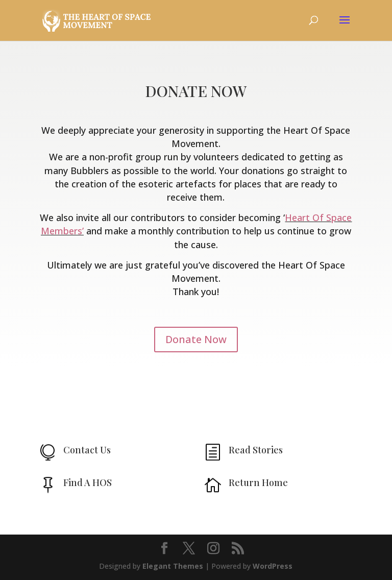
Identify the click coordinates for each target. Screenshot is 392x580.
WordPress (273, 566)
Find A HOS (88, 482)
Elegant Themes (173, 566)
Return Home (258, 482)
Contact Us (87, 450)
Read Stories (256, 450)
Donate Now (196, 339)
